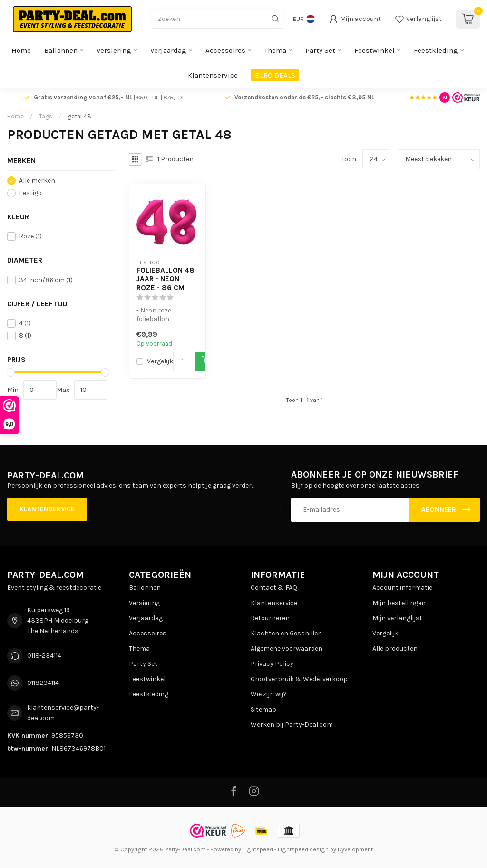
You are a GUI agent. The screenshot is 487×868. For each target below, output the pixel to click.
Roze (30, 236)
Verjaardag (168, 50)
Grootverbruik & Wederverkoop (299, 679)
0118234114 (43, 683)
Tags (46, 116)
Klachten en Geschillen (286, 633)
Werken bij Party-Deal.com (292, 725)
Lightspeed (258, 849)
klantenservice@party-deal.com (63, 713)
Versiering (114, 50)
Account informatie (402, 588)
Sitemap (263, 709)
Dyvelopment (355, 849)
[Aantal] (183, 361)
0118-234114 (44, 656)
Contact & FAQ (274, 588)
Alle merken (37, 180)
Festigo (30, 193)
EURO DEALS (275, 75)
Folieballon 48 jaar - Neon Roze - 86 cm (166, 279)
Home (21, 50)
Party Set (320, 50)
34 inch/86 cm (46, 280)
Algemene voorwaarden (287, 649)
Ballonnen (61, 50)
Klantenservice (213, 75)
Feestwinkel (375, 50)
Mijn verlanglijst (397, 618)
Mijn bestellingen (399, 603)
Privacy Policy (272, 664)
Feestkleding (436, 50)
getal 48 (79, 116)
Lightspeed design (303, 849)
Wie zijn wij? (269, 694)
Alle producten (395, 649)
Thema (275, 50)
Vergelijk (160, 361)
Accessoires (225, 50)
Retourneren (270, 618)
